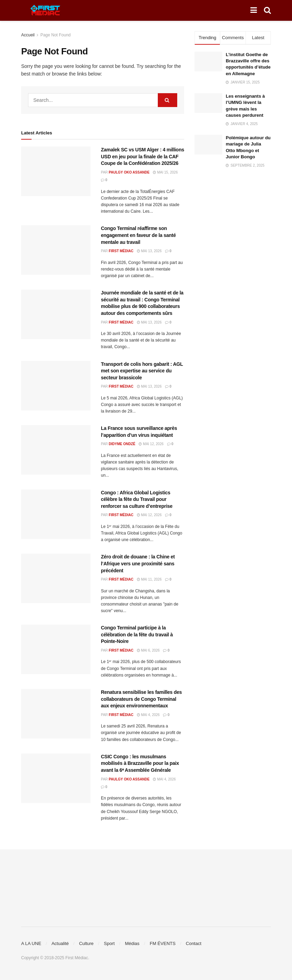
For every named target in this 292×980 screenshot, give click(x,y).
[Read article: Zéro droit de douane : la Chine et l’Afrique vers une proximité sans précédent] (56, 578)
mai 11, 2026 (149, 579)
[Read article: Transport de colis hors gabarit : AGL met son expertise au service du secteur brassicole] (56, 386)
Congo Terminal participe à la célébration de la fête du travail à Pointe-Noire (137, 634)
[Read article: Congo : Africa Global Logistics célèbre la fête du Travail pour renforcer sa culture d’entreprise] (56, 514)
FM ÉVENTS (163, 943)
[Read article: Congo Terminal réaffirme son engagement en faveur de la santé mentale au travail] (56, 250)
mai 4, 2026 (148, 715)
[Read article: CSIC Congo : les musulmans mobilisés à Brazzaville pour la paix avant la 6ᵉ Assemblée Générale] (56, 778)
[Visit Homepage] (45, 10)
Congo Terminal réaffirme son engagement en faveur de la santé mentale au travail (138, 235)
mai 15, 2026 (165, 172)
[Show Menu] (254, 10)
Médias (132, 943)
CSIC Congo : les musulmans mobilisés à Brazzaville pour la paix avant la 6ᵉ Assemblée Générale (140, 763)
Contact (194, 943)
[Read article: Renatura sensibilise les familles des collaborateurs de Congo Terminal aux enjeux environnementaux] (56, 714)
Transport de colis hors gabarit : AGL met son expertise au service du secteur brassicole (142, 371)
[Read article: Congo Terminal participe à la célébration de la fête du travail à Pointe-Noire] (56, 649)
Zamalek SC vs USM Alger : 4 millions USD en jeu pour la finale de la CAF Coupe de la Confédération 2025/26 (143, 156)
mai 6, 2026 (148, 650)
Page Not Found (55, 35)
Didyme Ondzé (122, 444)
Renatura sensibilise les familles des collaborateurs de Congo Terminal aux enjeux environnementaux (141, 699)
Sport (109, 943)
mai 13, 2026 (149, 251)
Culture (86, 943)
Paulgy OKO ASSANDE (129, 172)
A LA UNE (31, 943)
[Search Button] (267, 10)
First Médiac (121, 251)
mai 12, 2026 (151, 444)
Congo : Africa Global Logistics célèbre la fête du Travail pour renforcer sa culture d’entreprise (137, 499)
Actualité (60, 943)
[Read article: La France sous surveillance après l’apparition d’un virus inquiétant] (56, 450)
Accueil (28, 35)
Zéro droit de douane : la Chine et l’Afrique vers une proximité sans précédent (138, 563)
